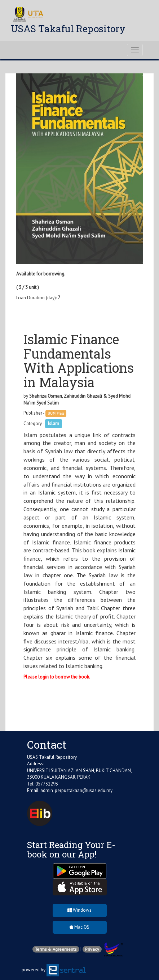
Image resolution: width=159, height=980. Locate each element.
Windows (79, 910)
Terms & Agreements (56, 949)
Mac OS (79, 927)
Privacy (92, 949)
